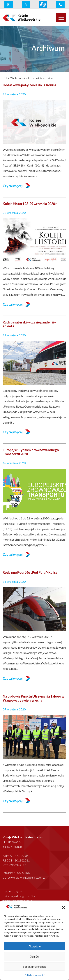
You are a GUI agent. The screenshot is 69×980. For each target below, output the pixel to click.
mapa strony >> (13, 891)
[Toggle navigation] (61, 18)
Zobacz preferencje (34, 967)
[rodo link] (9, 5)
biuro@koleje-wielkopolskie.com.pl (24, 877)
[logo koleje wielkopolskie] (17, 18)
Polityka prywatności (35, 975)
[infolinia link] (60, 5)
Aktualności (34, 78)
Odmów (34, 956)
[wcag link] (26, 5)
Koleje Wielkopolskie (14, 78)
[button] (63, 907)
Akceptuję (35, 946)
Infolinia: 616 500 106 (16, 873)
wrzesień (48, 78)
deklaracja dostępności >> (19, 896)
